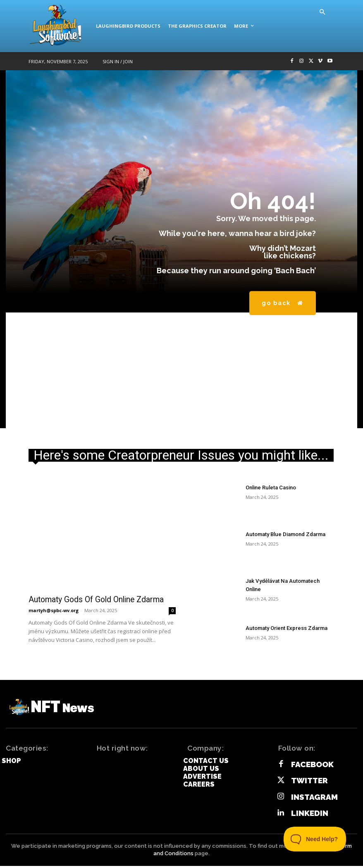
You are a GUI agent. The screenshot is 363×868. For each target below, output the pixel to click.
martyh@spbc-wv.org (54, 609)
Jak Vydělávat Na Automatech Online (288, 581)
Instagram (310, 802)
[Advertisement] (181, 370)
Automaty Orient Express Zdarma (284, 628)
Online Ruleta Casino (270, 487)
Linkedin (305, 816)
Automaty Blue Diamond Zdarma (283, 534)
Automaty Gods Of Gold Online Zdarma (90, 599)
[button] (322, 12)
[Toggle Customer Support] (315, 839)
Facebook (308, 773)
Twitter (306, 787)
